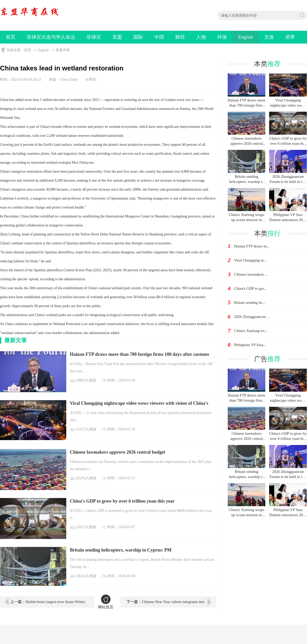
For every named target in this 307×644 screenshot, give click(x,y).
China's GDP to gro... (250, 288)
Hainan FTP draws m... (252, 246)
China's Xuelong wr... (251, 331)
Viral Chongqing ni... (250, 260)
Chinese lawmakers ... (251, 274)
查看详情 (63, 50)
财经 (180, 37)
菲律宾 (94, 37)
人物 (201, 37)
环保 (222, 37)
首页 (10, 37)
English (246, 37)
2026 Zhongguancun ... (252, 317)
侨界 (290, 37)
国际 (138, 37)
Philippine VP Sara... (250, 345)
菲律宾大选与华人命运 (51, 37)
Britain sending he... (250, 303)
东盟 (117, 37)
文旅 (269, 37)
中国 (159, 37)
